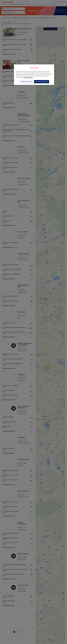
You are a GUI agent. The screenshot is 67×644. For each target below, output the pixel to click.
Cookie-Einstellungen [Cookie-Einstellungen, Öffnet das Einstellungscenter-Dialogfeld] (26, 82)
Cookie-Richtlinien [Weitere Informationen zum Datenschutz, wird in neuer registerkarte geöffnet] (28, 78)
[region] (34, 75)
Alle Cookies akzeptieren (42, 82)
